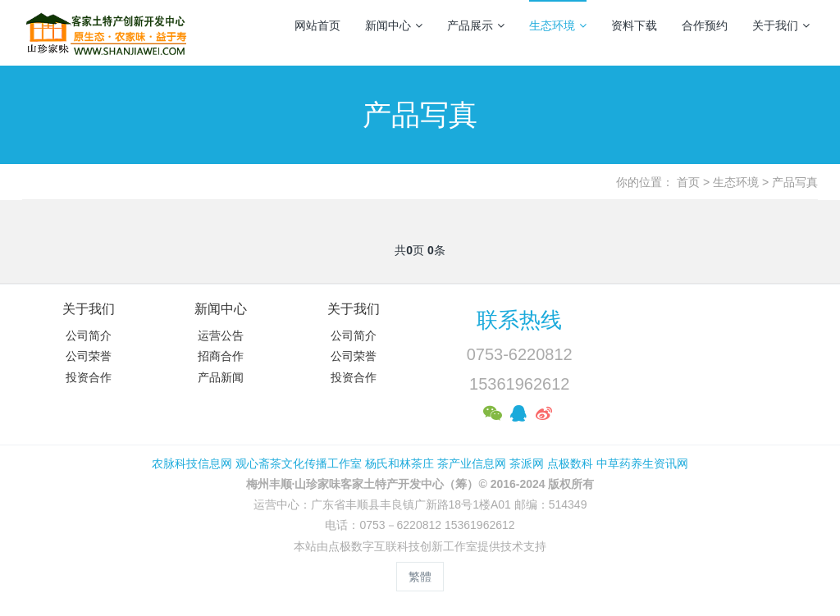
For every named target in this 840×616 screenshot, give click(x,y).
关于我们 (781, 25)
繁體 (420, 577)
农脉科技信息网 (192, 463)
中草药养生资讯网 (642, 463)
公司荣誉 (89, 356)
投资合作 (89, 377)
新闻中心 (394, 25)
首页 (688, 182)
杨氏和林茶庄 (399, 463)
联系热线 (519, 320)
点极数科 (570, 463)
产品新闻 (221, 377)
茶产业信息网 (472, 463)
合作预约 (705, 25)
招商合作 (221, 356)
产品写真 (795, 182)
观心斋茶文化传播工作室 (299, 463)
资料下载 (634, 25)
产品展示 (476, 25)
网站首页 (317, 25)
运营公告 (221, 335)
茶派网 (527, 463)
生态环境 (558, 25)
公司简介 (89, 335)
